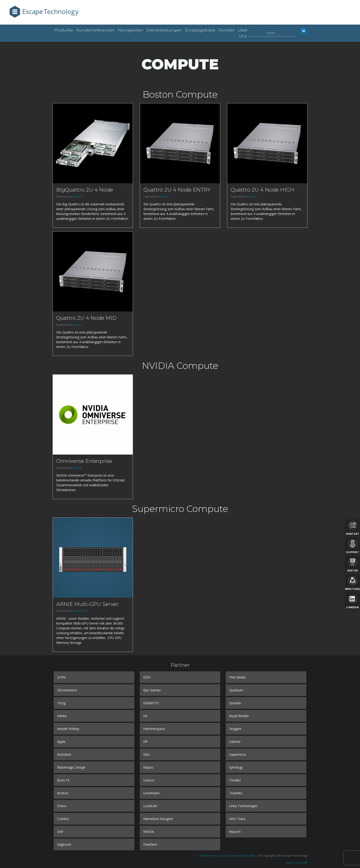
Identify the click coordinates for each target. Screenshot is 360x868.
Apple (61, 742)
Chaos (62, 806)
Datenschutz (238, 855)
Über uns (243, 33)
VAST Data (237, 819)
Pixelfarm (150, 844)
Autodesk (64, 754)
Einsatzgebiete (200, 30)
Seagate (235, 729)
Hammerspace (154, 729)
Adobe (62, 716)
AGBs (253, 855)
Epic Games (152, 690)
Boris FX (63, 780)
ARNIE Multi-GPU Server (87, 604)
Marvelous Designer (158, 819)
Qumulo (235, 703)
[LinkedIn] (353, 601)
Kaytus (148, 767)
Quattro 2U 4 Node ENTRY (177, 190)
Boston (77, 197)
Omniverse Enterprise (84, 461)
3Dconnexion (67, 690)
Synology (236, 767)
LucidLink (150, 806)
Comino (63, 819)
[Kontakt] (353, 527)
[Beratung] (353, 582)
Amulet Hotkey (68, 729)
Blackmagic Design (71, 767)
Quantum (236, 690)
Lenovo (149, 780)
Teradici (235, 780)
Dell (60, 832)
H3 (145, 716)
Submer (235, 742)
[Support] (353, 546)
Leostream (151, 793)
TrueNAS (236, 793)
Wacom (235, 832)
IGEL (147, 754)
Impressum (220, 855)
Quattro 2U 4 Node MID (86, 318)
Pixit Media (237, 677)
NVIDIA (77, 468)
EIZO (147, 677)
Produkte (64, 30)
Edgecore (64, 844)
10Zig (61, 703)
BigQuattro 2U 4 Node (85, 190)
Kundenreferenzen (96, 30)
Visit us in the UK (297, 863)
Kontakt (226, 30)
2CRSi (61, 677)
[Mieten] (353, 564)
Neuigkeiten (131, 30)
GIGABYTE (151, 703)
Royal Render (239, 716)
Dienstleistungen (164, 30)
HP (145, 742)
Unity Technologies (243, 806)
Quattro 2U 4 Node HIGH (263, 190)
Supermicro (80, 611)
